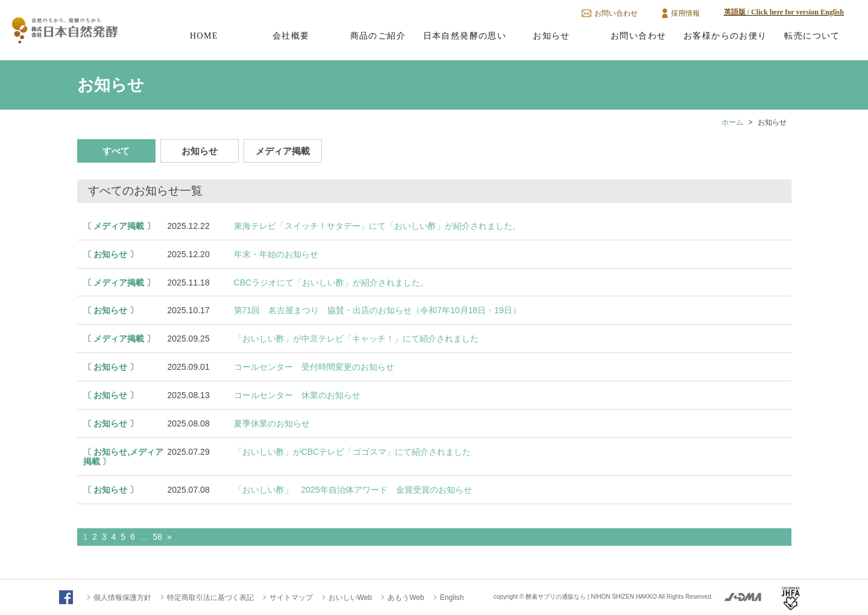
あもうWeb (406, 598)
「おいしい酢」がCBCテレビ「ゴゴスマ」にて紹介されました (353, 452)
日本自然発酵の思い (465, 36)
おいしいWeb (351, 598)
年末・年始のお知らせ (276, 254)
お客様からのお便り (725, 36)
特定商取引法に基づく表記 (210, 598)
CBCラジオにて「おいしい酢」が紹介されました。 (332, 283)
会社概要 (291, 36)
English (452, 598)
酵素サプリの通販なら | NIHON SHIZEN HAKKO (591, 597)
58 (158, 537)
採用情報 (685, 13)
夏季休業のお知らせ (272, 423)
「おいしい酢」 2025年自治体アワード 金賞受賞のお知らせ (353, 490)
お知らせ (552, 36)
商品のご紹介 (378, 36)
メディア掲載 (283, 151)
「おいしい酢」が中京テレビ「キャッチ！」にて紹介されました (356, 339)
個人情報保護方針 (122, 598)
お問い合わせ (616, 13)
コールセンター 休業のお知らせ (297, 395)
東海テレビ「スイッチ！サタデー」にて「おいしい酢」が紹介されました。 (377, 226)
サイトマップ (291, 598)
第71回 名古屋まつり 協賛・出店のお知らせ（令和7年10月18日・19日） (377, 310)
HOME (204, 36)
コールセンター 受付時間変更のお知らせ (314, 367)
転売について (812, 36)
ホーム (732, 122)
